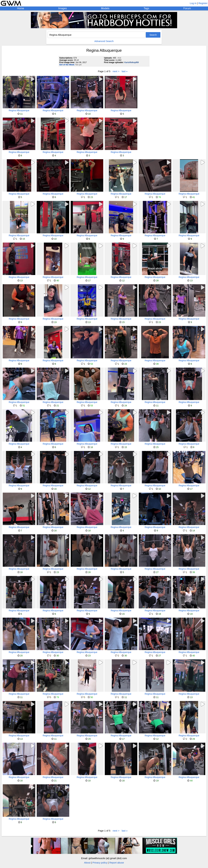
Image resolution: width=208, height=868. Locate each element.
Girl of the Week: (67, 65)
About (87, 863)
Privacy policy (100, 863)
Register (203, 3)
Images (63, 8)
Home (21, 8)
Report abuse (117, 863)
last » (125, 71)
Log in (193, 3)
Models (105, 8)
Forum (187, 8)
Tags (146, 8)
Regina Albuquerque (19, 110)
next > (116, 71)
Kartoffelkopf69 (131, 62)
